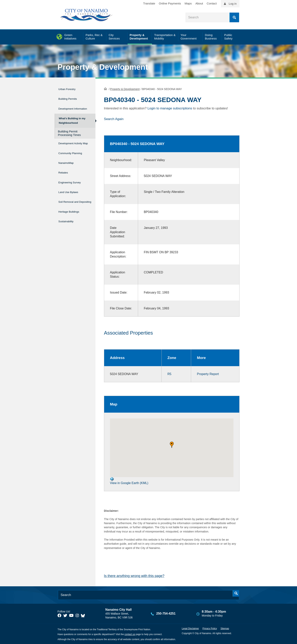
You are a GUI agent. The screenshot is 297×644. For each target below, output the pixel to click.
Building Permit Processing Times (69, 136)
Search (234, 17)
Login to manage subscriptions (170, 108)
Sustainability (68, 225)
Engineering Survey (74, 188)
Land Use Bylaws (72, 196)
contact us (130, 634)
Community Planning (67, 161)
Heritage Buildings (72, 217)
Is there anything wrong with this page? (134, 575)
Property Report (208, 374)
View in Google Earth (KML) (129, 480)
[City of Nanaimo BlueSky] (84, 615)
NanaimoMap (68, 171)
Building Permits (71, 97)
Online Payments (170, 3)
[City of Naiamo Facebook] (59, 615)
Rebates (64, 179)
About (199, 3)
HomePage (105, 88)
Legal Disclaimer (190, 628)
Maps (188, 3)
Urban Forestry (70, 88)
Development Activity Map (68, 148)
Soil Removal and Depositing (72, 206)
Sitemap (225, 628)
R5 (169, 374)
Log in (233, 4)
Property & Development (103, 67)
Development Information (68, 107)
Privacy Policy (210, 628)
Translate (149, 3)
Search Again (114, 119)
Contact (212, 3)
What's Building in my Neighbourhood (72, 122)
